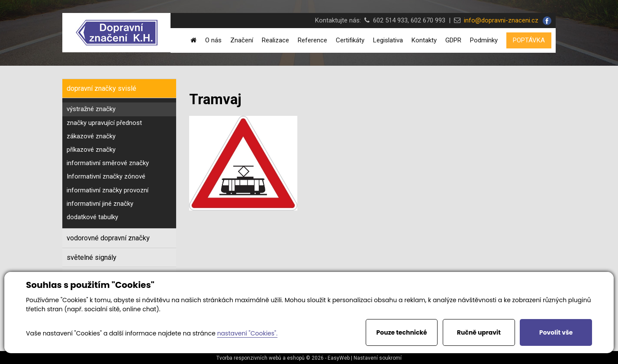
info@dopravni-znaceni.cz (499, 20)
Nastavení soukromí (378, 358)
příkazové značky (91, 150)
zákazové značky (91, 136)
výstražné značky (91, 109)
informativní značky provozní (108, 190)
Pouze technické (402, 332)
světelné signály (92, 257)
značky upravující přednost (104, 123)
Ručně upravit (479, 332)
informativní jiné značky (100, 204)
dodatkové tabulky (92, 217)
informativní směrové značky (108, 163)
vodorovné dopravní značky (108, 238)
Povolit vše (556, 332)
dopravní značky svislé (101, 88)
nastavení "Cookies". (247, 333)
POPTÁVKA (529, 40)
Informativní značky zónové (106, 176)
